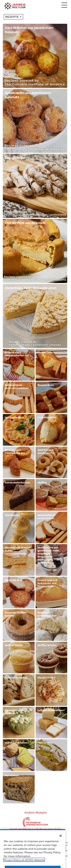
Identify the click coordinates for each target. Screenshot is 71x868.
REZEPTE (13, 17)
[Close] (61, 843)
